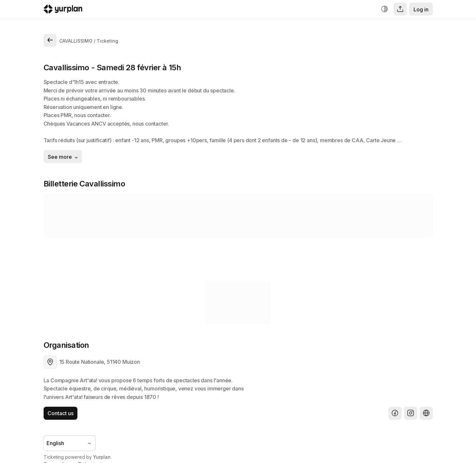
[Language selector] (70, 443)
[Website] (426, 413)
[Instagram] (411, 413)
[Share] (400, 9)
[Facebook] (395, 413)
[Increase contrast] (385, 9)
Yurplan (102, 457)
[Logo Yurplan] (63, 11)
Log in (421, 9)
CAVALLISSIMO (76, 41)
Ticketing (107, 41)
